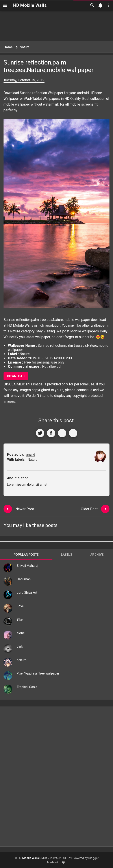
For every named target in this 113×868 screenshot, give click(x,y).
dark (20, 646)
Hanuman (24, 579)
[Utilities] (108, 5)
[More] (73, 433)
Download (16, 376)
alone (21, 633)
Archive (97, 555)
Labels (67, 555)
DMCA (44, 858)
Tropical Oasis (27, 687)
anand (31, 455)
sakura (22, 660)
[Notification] (100, 5)
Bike (20, 620)
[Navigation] (5, 5)
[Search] (92, 5)
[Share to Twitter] (40, 433)
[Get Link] (62, 433)
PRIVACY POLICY (60, 858)
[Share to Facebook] (51, 433)
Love (20, 606)
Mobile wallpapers (85, 331)
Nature (15, 331)
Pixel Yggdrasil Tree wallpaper (38, 673)
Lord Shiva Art (27, 593)
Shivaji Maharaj (27, 566)
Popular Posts (26, 555)
